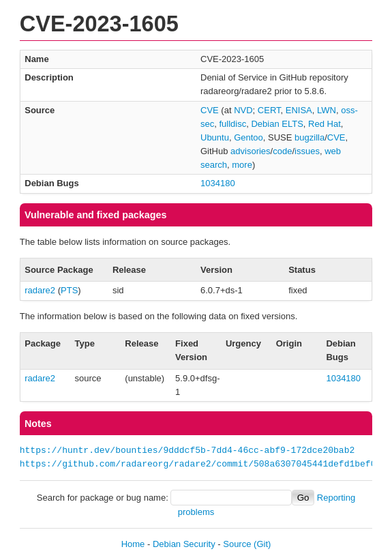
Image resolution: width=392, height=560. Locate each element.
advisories (251, 151)
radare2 (40, 290)
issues (307, 151)
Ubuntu (215, 137)
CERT (269, 110)
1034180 (218, 183)
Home (133, 544)
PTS (69, 290)
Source (237, 544)
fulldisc (232, 124)
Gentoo (248, 137)
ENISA (299, 110)
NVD (243, 110)
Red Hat (325, 124)
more (242, 165)
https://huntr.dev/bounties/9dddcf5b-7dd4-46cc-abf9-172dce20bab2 (187, 451)
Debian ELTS (277, 124)
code (282, 151)
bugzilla (310, 137)
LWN (327, 110)
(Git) (262, 544)
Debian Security (184, 544)
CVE (210, 110)
